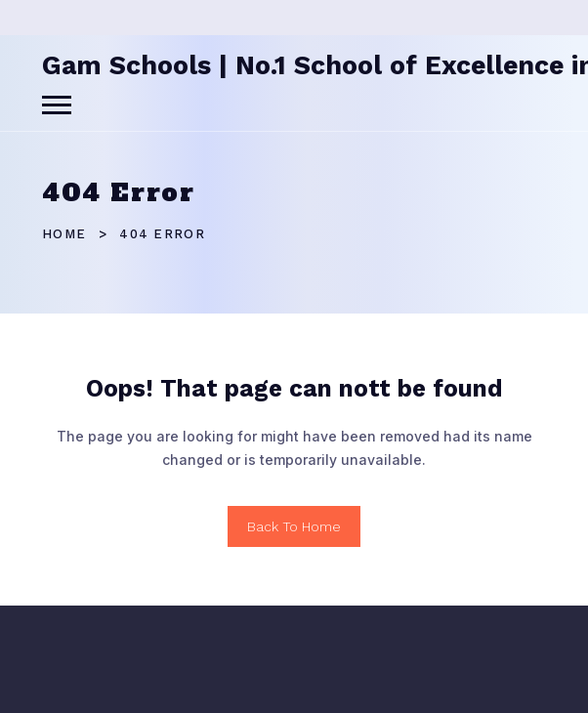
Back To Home (294, 526)
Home (64, 234)
